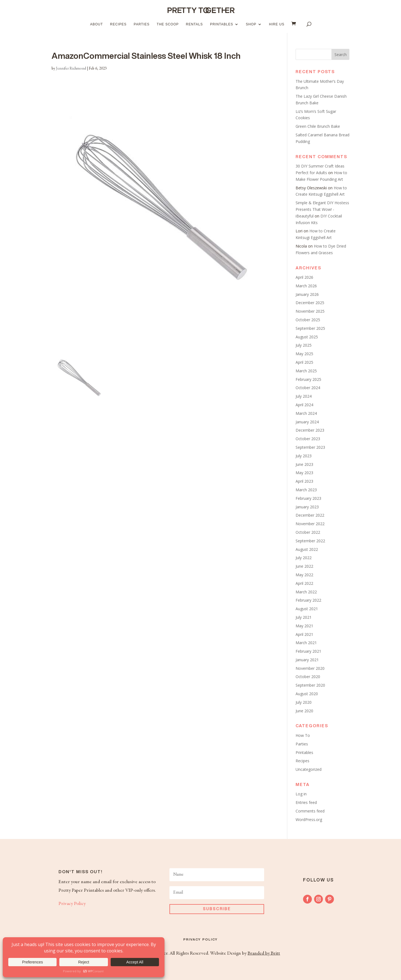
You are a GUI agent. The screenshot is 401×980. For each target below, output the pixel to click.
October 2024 (308, 388)
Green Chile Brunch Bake (318, 126)
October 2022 (308, 532)
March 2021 (306, 643)
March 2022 (306, 592)
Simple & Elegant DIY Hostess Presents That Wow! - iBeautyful (322, 209)
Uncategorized (309, 769)
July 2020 (304, 702)
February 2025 (308, 379)
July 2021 (304, 617)
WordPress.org (309, 820)
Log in (301, 794)
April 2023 (304, 481)
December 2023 (310, 430)
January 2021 (307, 660)
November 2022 (310, 524)
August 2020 (307, 694)
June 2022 (304, 566)
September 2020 (310, 685)
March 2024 (306, 413)
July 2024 (304, 396)
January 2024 (307, 422)
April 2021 (304, 634)
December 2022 (310, 515)
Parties (142, 24)
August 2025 (307, 337)
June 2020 (304, 711)
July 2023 (304, 456)
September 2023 (310, 447)
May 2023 (304, 473)
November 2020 (310, 668)
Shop (251, 24)
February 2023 (308, 498)
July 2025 (304, 345)
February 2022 (308, 600)
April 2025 (304, 362)
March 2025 (306, 371)
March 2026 (306, 286)
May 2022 (304, 575)
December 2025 (310, 303)
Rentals (194, 24)
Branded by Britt (264, 954)
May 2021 (304, 626)
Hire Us (277, 24)
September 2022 (310, 541)
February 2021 (308, 651)
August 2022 (307, 549)
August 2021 (307, 609)
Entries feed (306, 802)
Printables (222, 24)
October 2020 (308, 677)
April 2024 (304, 405)
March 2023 (306, 490)
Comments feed (310, 811)
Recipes (118, 24)
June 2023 (304, 464)
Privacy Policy (72, 904)
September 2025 (310, 328)
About (97, 24)
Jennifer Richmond (71, 69)
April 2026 (304, 277)
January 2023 (307, 507)
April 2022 (304, 583)
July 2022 (304, 558)
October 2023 (308, 439)
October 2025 (308, 320)
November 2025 (310, 311)
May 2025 (304, 354)
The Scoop (168, 24)
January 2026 (307, 294)
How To (303, 735)
